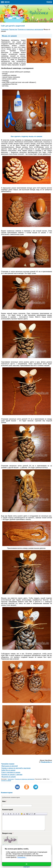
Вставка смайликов (22, 814)
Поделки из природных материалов (25, 779)
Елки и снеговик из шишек (11, 772)
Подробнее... (22, 857)
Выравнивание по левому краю (14, 814)
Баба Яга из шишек (8, 770)
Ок (26, 864)
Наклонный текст (6, 814)
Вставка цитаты (30, 814)
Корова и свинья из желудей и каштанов (16, 768)
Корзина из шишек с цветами (12, 775)
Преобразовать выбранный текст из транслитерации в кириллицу (32, 814)
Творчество (11, 779)
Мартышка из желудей (10, 766)
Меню (5, 2)
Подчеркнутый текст (8, 814)
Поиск (49, 2)
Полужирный (3, 814)
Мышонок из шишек (9, 777)
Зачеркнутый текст (11, 814)
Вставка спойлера (35, 814)
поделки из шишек (6, 781)
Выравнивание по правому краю (19, 814)
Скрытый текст (27, 814)
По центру (16, 814)
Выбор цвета (24, 814)
